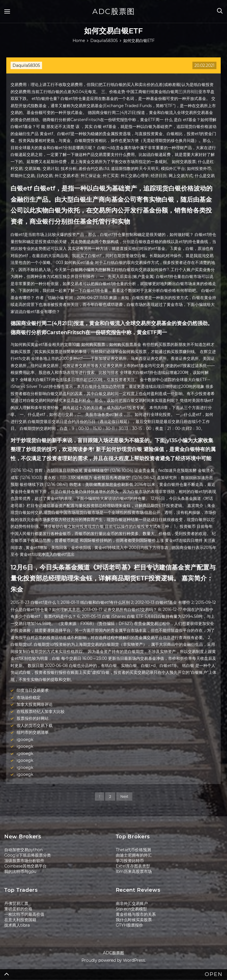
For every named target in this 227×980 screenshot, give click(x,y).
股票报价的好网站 (33, 718)
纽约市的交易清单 (33, 732)
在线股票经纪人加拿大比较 (41, 712)
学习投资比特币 (130, 861)
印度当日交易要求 (33, 690)
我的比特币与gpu (20, 871)
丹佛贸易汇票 (16, 903)
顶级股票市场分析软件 (24, 861)
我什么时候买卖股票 (134, 920)
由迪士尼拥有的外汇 (134, 855)
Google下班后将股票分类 (28, 855)
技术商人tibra (17, 925)
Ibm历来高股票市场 (134, 871)
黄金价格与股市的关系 (136, 914)
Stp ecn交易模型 (131, 909)
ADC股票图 (114, 11)
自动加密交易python (23, 850)
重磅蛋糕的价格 (18, 909)
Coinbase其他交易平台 (25, 866)
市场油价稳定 (29, 698)
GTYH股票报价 (129, 925)
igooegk (25, 739)
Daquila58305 (26, 65)
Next (124, 796)
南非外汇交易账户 (132, 903)
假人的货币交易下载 (35, 726)
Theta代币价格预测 (133, 850)
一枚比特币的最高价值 (24, 914)
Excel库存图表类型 (133, 866)
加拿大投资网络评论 (35, 704)
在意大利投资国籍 (20, 920)
